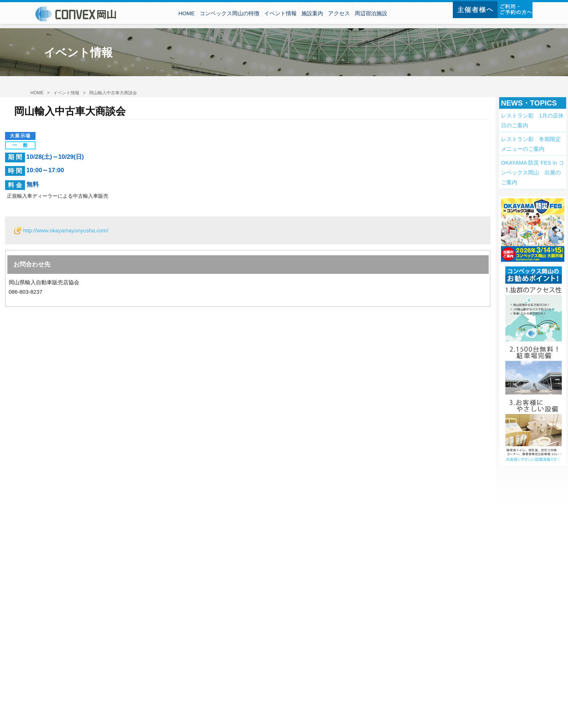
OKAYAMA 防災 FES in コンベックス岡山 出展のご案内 (532, 172)
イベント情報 (280, 14)
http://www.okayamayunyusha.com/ (66, 230)
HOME (186, 14)
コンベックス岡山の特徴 (229, 14)
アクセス (339, 14)
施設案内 (312, 14)
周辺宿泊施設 (371, 14)
